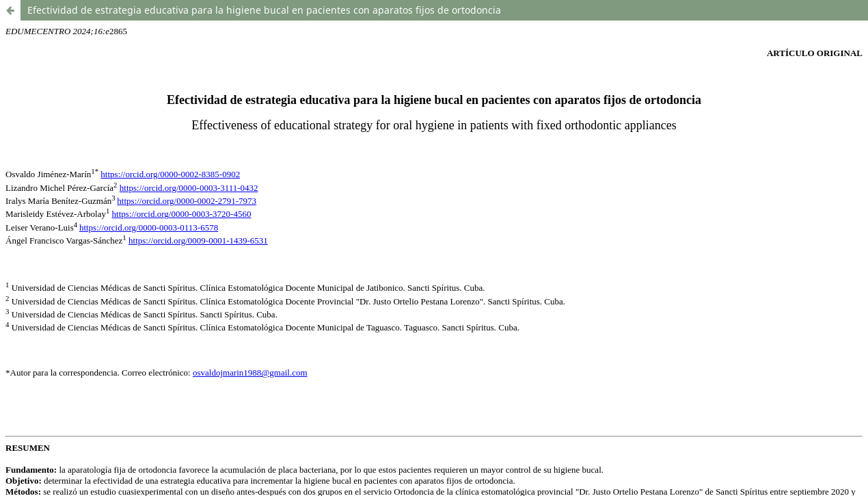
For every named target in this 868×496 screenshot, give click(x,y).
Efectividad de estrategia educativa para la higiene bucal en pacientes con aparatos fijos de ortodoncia (264, 10)
